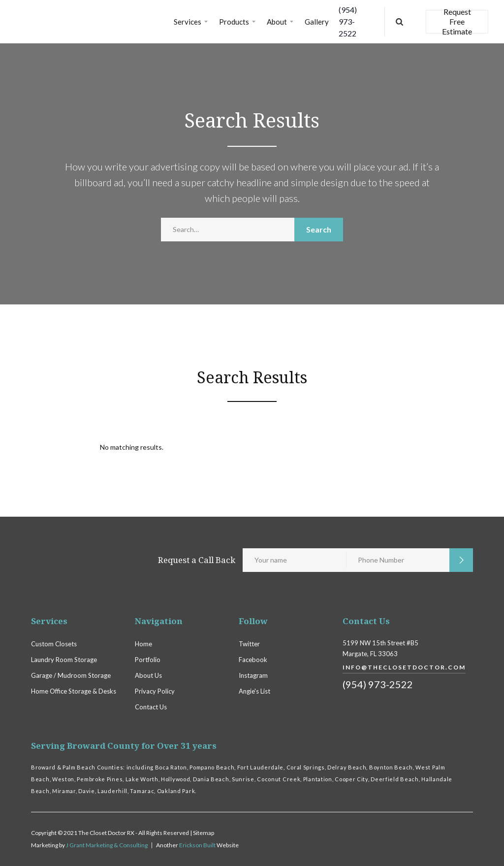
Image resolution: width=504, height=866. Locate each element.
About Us (148, 675)
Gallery (317, 22)
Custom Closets (54, 644)
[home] (88, 22)
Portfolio (148, 660)
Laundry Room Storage (64, 660)
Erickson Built (198, 845)
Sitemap (204, 833)
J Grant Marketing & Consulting (107, 845)
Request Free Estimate (457, 22)
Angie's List (254, 691)
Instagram (253, 675)
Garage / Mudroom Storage (71, 675)
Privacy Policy (155, 691)
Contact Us (151, 707)
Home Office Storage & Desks (74, 691)
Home (143, 644)
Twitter (249, 644)
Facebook (253, 660)
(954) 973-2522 (348, 21)
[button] (191, 22)
